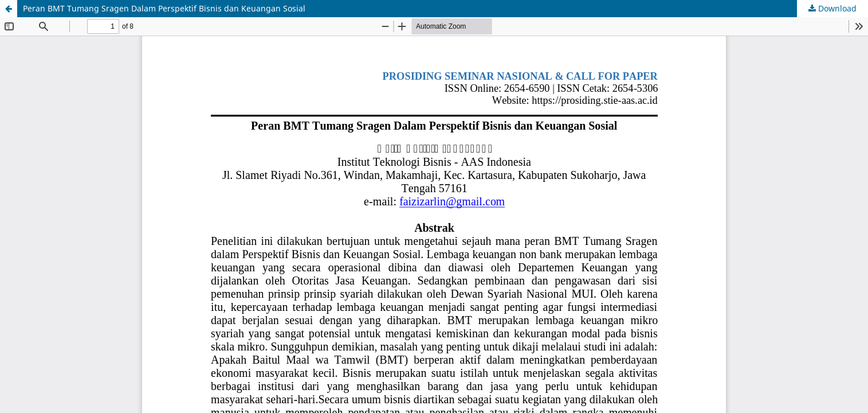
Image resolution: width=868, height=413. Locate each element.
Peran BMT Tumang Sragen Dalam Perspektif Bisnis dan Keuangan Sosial (164, 8)
